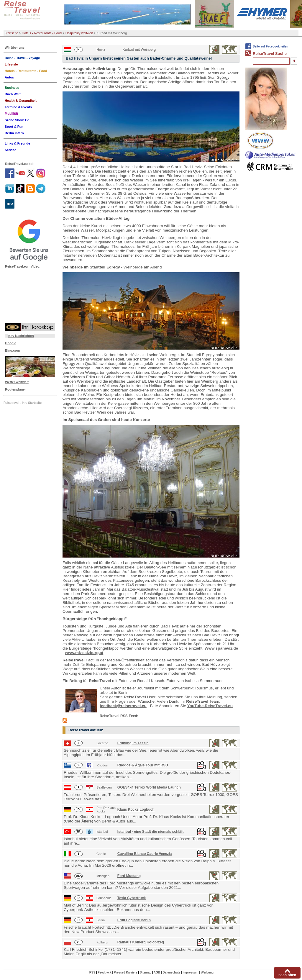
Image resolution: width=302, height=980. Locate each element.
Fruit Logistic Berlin (134, 920)
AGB (157, 972)
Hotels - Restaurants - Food (42, 33)
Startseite (11, 33)
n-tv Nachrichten (21, 336)
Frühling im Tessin (133, 743)
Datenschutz (171, 972)
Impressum (190, 972)
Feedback (105, 972)
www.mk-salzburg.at (84, 653)
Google (11, 343)
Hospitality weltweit (79, 33)
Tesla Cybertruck (132, 898)
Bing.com (12, 350)
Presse (119, 972)
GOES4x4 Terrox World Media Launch (149, 787)
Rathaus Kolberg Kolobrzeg (141, 942)
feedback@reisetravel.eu (123, 706)
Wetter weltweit (17, 382)
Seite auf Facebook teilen (270, 46)
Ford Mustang (129, 876)
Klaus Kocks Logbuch (136, 809)
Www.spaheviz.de (221, 648)
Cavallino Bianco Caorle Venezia (145, 854)
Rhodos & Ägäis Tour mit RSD (143, 765)
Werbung (207, 972)
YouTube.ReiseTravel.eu (210, 706)
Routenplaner (15, 389)
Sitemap (146, 972)
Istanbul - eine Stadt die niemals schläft (151, 832)
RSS (92, 972)
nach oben (287, 975)
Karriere (132, 972)
